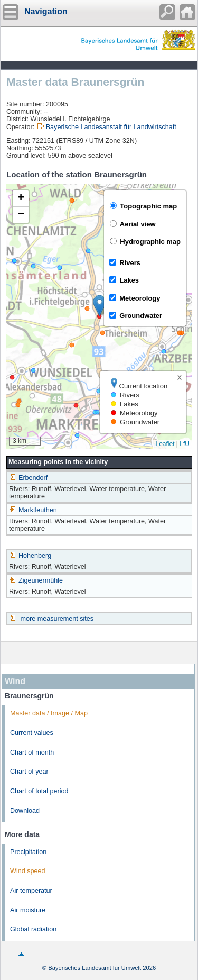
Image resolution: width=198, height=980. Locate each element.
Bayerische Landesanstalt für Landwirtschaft (111, 127)
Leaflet (165, 444)
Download (25, 811)
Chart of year (29, 772)
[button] (100, 306)
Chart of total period (39, 791)
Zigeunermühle (36, 580)
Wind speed (28, 871)
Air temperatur (31, 891)
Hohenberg (30, 556)
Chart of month (32, 752)
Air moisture (28, 910)
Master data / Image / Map (49, 713)
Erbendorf (28, 478)
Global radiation (33, 929)
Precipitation (28, 852)
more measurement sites (57, 619)
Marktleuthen (33, 510)
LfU (185, 444)
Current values (32, 733)
